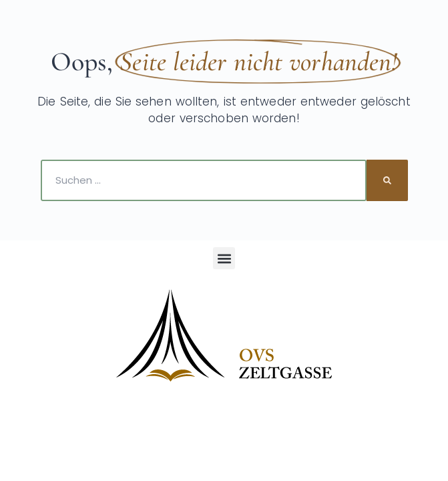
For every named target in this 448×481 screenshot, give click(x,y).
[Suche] (387, 180)
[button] (224, 258)
